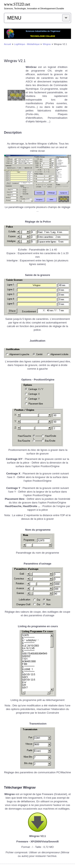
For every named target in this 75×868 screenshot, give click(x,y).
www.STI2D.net (17, 4)
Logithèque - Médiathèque (27, 44)
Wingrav (47, 44)
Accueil (7, 44)
